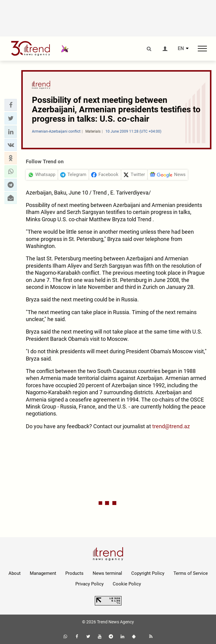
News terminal (107, 573)
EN (181, 49)
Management (43, 573)
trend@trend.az (171, 426)
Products (74, 573)
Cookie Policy (127, 584)
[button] (11, 105)
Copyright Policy (148, 573)
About (15, 573)
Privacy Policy (89, 584)
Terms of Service (191, 573)
